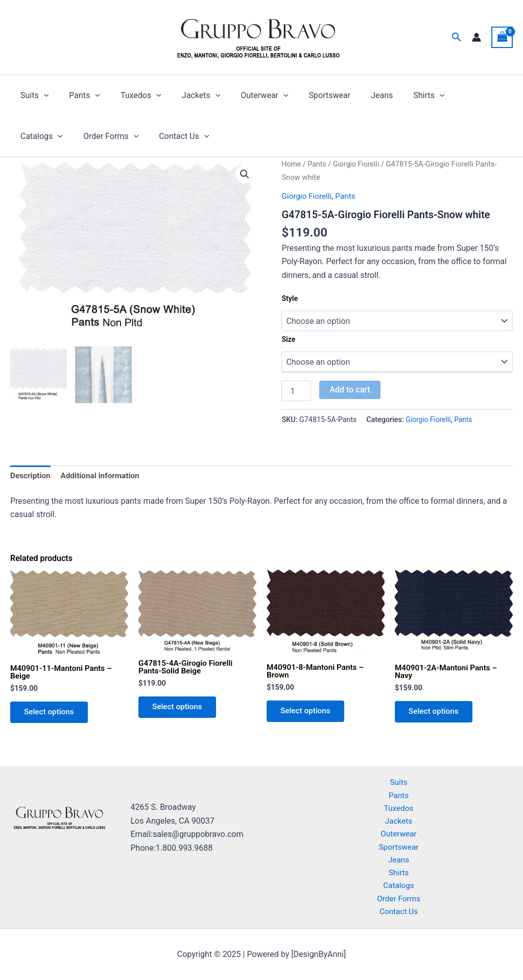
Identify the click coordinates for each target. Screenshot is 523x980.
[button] (457, 37)
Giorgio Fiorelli (359, 164)
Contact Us (115, 136)
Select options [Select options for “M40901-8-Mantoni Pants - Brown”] (308, 714)
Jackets (187, 96)
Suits (32, 96)
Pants (78, 96)
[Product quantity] (296, 391)
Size (288, 339)
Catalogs (451, 96)
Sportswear (307, 95)
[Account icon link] (477, 37)
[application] (42, 96)
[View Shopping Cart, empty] (502, 37)
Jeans (355, 95)
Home (292, 164)
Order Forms (46, 136)
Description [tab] (31, 476)
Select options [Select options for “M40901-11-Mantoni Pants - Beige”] (52, 715)
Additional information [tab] (103, 476)
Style (290, 298)
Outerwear (246, 96)
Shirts (398, 96)
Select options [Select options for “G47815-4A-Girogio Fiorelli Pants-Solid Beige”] (180, 710)
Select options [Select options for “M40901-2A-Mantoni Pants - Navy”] (436, 715)
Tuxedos (131, 96)
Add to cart (350, 390)
